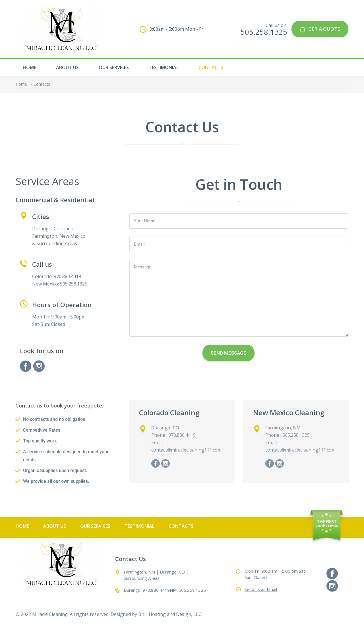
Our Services (114, 67)
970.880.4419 (156, 590)
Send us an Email (261, 589)
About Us (67, 67)
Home (29, 67)
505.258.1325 (264, 32)
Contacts (211, 67)
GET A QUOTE (320, 29)
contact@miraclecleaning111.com (186, 450)
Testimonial (164, 67)
